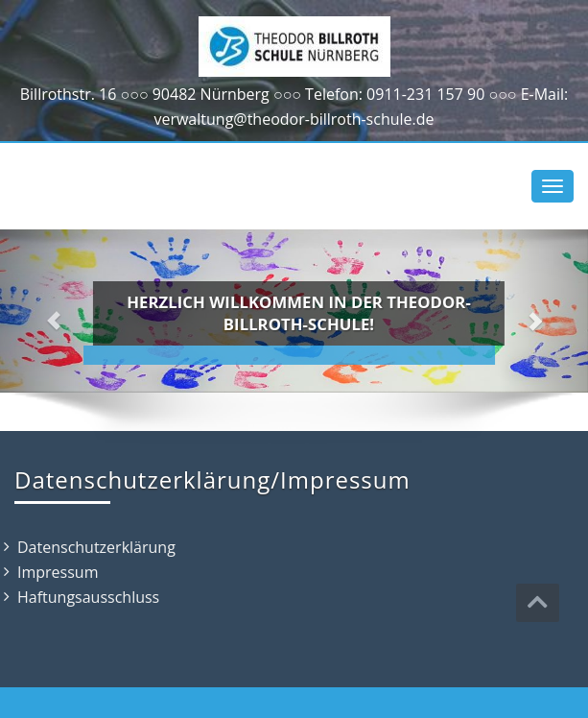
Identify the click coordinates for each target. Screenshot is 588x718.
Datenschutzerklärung (96, 547)
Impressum (58, 572)
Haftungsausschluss (88, 597)
